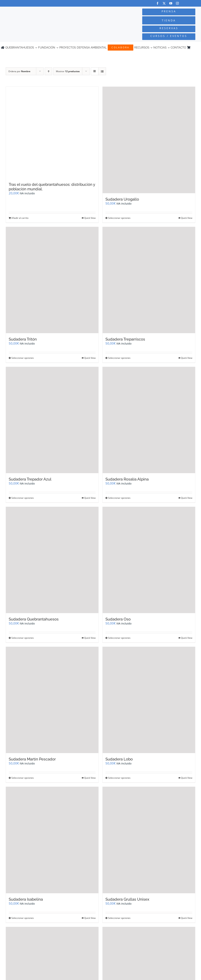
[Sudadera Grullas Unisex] (149, 840)
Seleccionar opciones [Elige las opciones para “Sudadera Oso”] (119, 638)
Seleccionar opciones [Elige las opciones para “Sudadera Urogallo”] (119, 218)
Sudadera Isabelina (26, 899)
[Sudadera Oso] (149, 560)
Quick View (90, 218)
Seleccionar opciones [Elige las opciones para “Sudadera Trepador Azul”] (23, 498)
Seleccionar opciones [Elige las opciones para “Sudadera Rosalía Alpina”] (119, 498)
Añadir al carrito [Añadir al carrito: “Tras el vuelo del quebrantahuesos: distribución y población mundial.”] (20, 218)
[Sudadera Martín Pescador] (52, 700)
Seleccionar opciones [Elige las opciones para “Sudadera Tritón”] (23, 358)
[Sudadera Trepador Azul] (52, 420)
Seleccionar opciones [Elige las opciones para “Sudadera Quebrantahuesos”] (23, 638)
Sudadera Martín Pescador (32, 759)
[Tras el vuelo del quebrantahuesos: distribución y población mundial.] (52, 133)
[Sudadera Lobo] (149, 700)
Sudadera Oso (118, 619)
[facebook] (157, 3)
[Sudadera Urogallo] (149, 140)
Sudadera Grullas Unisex (127, 899)
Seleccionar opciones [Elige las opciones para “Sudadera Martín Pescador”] (23, 778)
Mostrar (68, 71)
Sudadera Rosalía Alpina (127, 479)
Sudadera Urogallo (122, 199)
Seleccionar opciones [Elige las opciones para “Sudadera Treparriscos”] (119, 358)
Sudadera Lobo (119, 759)
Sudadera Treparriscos (125, 339)
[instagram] (177, 3)
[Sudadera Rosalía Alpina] (149, 420)
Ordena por (19, 71)
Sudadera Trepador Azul (30, 479)
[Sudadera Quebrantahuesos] (52, 560)
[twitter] (164, 3)
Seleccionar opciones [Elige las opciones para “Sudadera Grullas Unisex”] (119, 918)
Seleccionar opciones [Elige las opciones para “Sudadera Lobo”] (119, 778)
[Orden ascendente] (48, 71)
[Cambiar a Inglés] (198, 48)
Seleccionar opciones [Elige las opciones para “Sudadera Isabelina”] (23, 918)
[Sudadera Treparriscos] (149, 280)
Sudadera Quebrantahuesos (34, 619)
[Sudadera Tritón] (52, 280)
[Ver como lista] (102, 71)
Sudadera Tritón (23, 339)
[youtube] (171, 3)
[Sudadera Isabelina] (52, 840)
